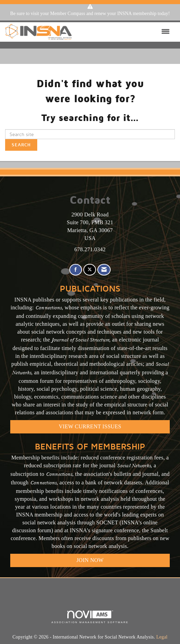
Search (21, 145)
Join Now (90, 560)
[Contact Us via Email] (104, 270)
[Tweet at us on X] (90, 270)
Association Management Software (90, 617)
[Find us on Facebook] (76, 270)
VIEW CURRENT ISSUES (90, 426)
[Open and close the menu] (122, 32)
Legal (162, 637)
